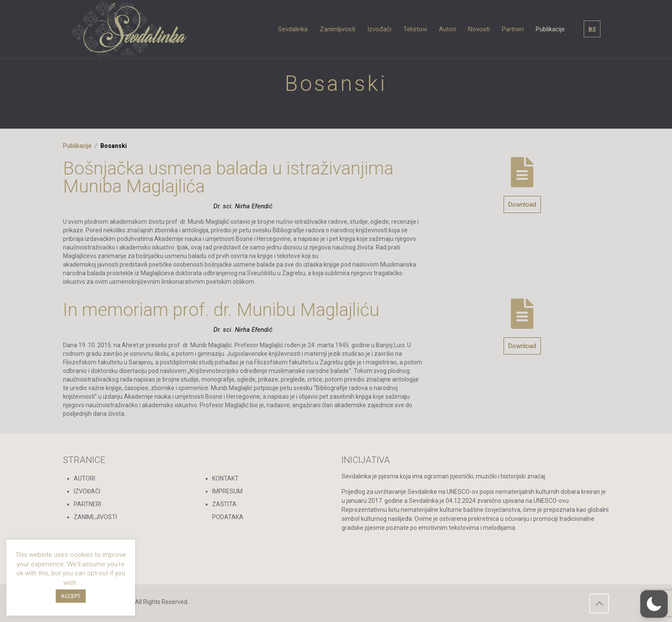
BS (592, 29)
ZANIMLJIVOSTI (95, 517)
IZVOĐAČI (87, 491)
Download (522, 204)
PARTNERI (87, 504)
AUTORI (84, 478)
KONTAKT (225, 478)
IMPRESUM (227, 491)
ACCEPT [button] (71, 596)
